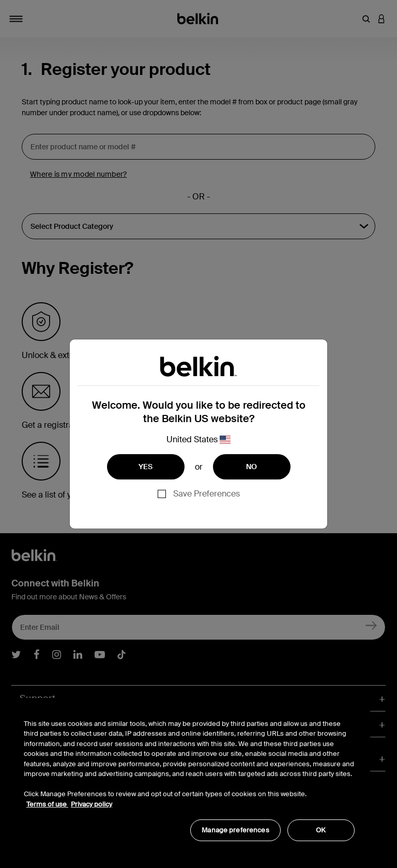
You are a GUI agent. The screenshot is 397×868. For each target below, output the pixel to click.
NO (252, 467)
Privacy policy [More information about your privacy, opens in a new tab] (91, 804)
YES (146, 467)
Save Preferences (207, 494)
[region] (189, 775)
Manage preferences (235, 830)
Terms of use (47, 804)
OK (321, 830)
